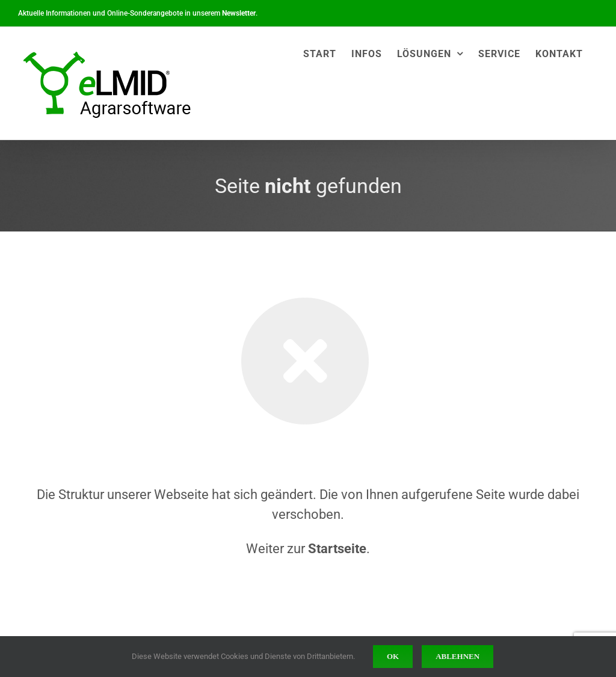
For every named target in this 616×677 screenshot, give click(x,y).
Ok (393, 656)
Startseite (337, 549)
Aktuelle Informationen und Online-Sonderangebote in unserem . (138, 13)
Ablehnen (457, 656)
